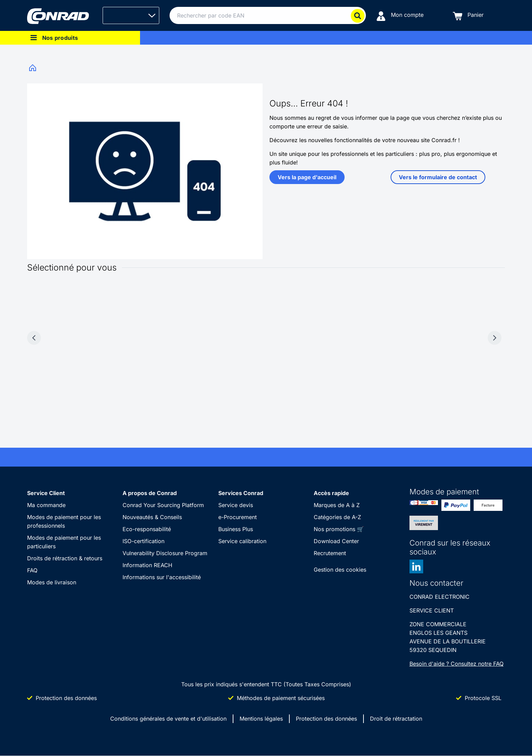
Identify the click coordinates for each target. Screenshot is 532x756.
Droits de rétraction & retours (65, 558)
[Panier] (468, 16)
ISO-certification (143, 541)
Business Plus (236, 529)
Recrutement (330, 553)
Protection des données (326, 719)
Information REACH (147, 565)
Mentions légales (261, 719)
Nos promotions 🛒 (339, 529)
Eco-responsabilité (147, 529)
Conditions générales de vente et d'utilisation (168, 719)
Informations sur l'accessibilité (162, 577)
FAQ (32, 570)
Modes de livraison (52, 582)
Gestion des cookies (340, 570)
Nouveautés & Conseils (152, 517)
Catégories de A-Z (337, 517)
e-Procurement (238, 517)
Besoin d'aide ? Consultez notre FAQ (456, 664)
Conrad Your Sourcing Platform (163, 505)
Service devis (236, 505)
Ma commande (46, 505)
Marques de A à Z (337, 505)
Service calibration (242, 541)
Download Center (336, 541)
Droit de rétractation (396, 719)
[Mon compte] (400, 16)
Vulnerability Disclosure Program (165, 553)
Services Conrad (241, 493)
